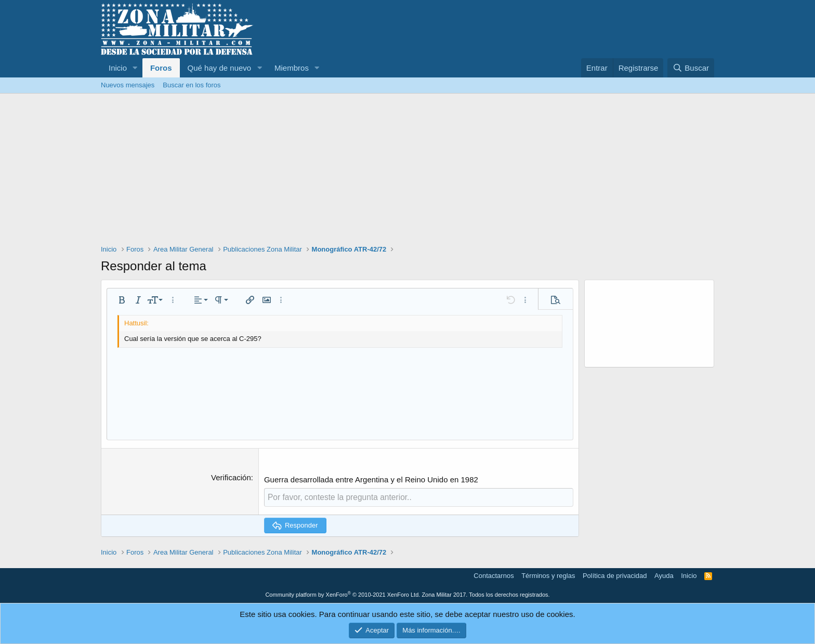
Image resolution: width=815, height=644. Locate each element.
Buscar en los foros (192, 85)
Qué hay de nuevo (220, 68)
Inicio (118, 68)
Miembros (292, 68)
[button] (135, 68)
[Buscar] (691, 68)
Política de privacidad (615, 575)
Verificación (231, 477)
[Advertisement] (407, 172)
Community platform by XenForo (343, 594)
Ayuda (664, 575)
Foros (161, 68)
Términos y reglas (548, 575)
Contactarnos (494, 575)
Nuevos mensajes (128, 85)
